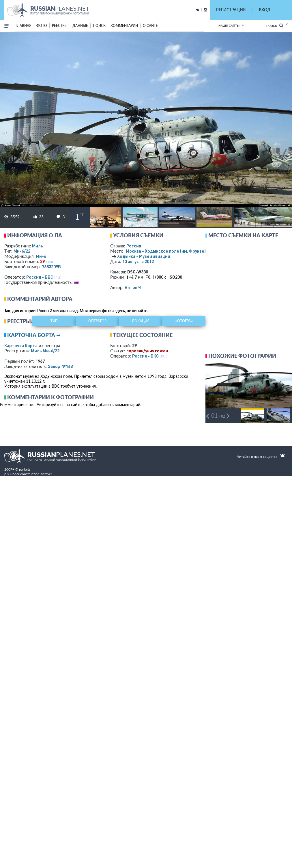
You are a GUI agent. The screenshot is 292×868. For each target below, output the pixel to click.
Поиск (275, 26)
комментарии (124, 26)
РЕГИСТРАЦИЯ (231, 10)
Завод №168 (60, 366)
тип (49, 261)
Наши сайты (229, 25)
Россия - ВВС (40, 277)
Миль (38, 246)
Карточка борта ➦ (34, 335)
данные (80, 26)
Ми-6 (41, 256)
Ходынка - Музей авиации (144, 256)
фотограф (184, 321)
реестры (60, 26)
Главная (24, 26)
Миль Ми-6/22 (45, 351)
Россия (134, 246)
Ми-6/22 (22, 251)
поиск (99, 26)
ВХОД (265, 10)
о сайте (150, 26)
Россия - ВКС (145, 356)
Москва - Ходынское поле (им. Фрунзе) (173, 251)
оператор (97, 321)
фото (42, 26)
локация (141, 321)
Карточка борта (21, 345)
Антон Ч (133, 287)
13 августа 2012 (138, 261)
